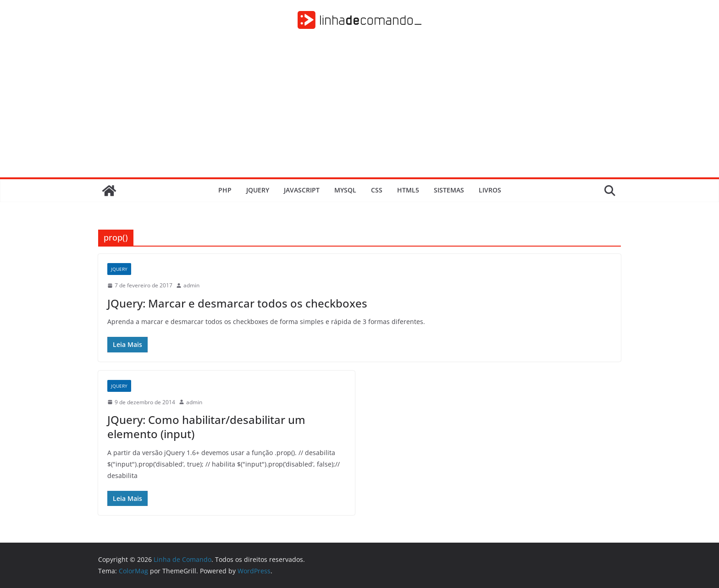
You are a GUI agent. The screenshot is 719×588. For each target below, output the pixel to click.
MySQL (345, 190)
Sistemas (449, 190)
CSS (377, 190)
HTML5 (408, 190)
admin (191, 285)
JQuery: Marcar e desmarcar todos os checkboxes (237, 303)
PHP (225, 190)
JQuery (258, 190)
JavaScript (302, 190)
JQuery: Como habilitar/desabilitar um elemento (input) (206, 427)
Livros (490, 190)
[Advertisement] (359, 109)
